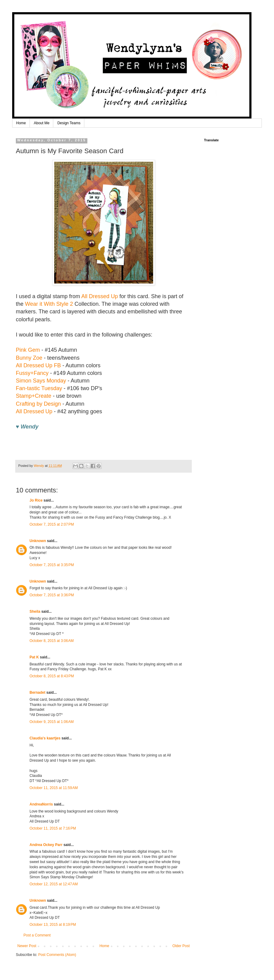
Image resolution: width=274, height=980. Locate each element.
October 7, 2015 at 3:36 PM (52, 595)
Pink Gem (28, 350)
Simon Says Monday (41, 381)
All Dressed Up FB (38, 365)
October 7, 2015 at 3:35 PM (52, 565)
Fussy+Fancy (32, 373)
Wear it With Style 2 (49, 304)
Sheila (35, 612)
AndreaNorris (41, 804)
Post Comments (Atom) (57, 955)
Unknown (38, 541)
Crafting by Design (38, 404)
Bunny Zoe (29, 358)
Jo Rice (36, 500)
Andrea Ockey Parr (46, 845)
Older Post (181, 946)
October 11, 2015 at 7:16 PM (53, 828)
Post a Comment (37, 935)
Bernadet (37, 693)
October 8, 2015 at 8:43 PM (52, 676)
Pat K (34, 657)
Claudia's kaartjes (45, 738)
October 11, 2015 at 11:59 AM (54, 788)
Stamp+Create (34, 396)
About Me (42, 123)
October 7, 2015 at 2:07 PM (52, 524)
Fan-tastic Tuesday (39, 388)
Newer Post (27, 946)
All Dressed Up (100, 296)
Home (21, 123)
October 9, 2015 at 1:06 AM (52, 722)
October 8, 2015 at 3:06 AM (52, 641)
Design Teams (69, 123)
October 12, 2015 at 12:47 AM (54, 884)
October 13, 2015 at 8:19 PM (53, 925)
